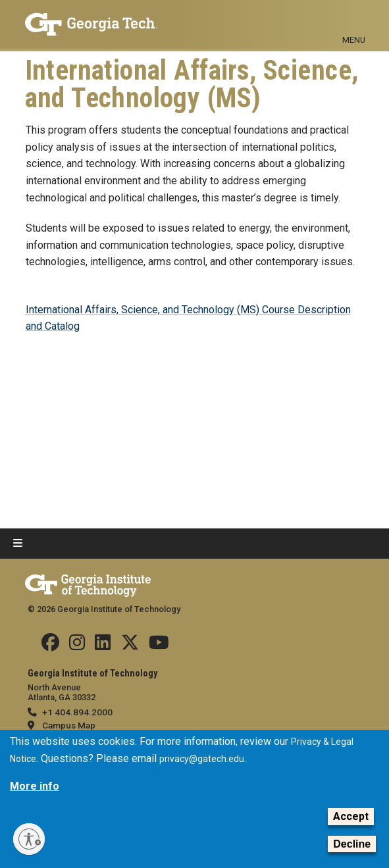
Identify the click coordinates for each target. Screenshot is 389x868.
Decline (352, 844)
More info (35, 786)
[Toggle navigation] (354, 18)
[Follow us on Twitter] (130, 646)
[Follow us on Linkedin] (103, 646)
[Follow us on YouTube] (159, 646)
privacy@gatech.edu (202, 759)
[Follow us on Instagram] (77, 646)
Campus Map (69, 725)
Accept (351, 816)
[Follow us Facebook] (50, 646)
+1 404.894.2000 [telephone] (77, 712)
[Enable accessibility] (29, 839)
